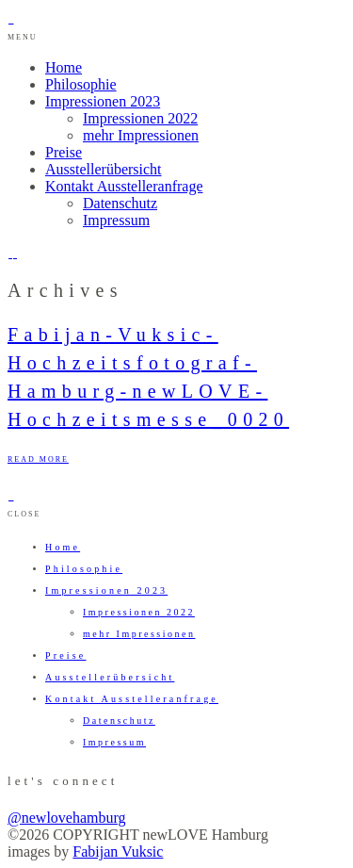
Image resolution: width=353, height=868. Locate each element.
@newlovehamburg (67, 818)
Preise (64, 152)
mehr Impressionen (141, 135)
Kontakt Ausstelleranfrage (124, 186)
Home (64, 67)
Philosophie (81, 84)
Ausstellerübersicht (104, 169)
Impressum (116, 220)
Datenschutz (120, 203)
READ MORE (38, 459)
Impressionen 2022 (140, 118)
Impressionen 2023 (103, 101)
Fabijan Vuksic (118, 852)
